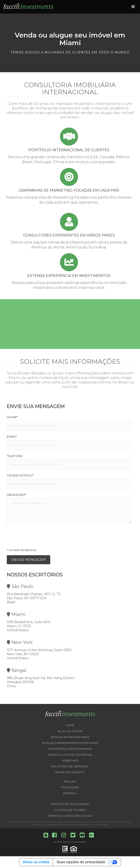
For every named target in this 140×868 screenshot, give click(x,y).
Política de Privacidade (70, 804)
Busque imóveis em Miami (70, 737)
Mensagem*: (17, 495)
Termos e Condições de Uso (70, 816)
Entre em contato (70, 772)
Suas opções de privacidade (81, 862)
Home (70, 725)
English (70, 781)
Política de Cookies (70, 810)
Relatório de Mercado (70, 766)
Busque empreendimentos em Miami (70, 743)
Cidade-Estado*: (20, 475)
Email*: (12, 436)
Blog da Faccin (70, 731)
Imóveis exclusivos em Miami (70, 749)
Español (70, 793)
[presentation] (41, 537)
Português (70, 787)
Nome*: (12, 417)
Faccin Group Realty (74, 842)
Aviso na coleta (36, 862)
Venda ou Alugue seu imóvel (70, 755)
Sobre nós (70, 760)
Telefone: (15, 456)
